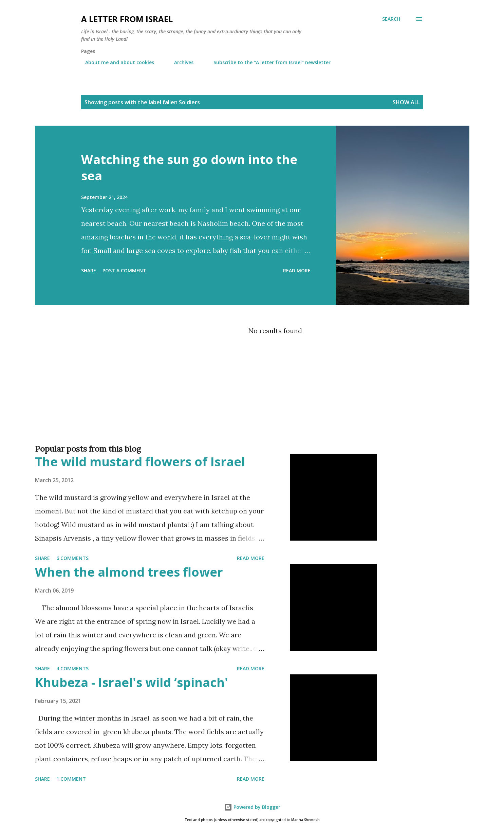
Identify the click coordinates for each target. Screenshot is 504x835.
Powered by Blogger (252, 807)
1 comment (71, 779)
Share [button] (89, 270)
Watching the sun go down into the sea (189, 168)
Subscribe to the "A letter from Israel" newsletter (268, 62)
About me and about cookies (116, 62)
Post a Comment (124, 270)
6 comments (72, 558)
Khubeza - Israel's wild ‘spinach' (132, 682)
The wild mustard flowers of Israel (140, 462)
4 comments (72, 668)
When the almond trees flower (129, 572)
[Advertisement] (239, 412)
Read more (297, 270)
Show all (406, 102)
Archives (180, 62)
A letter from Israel (127, 19)
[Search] (391, 19)
